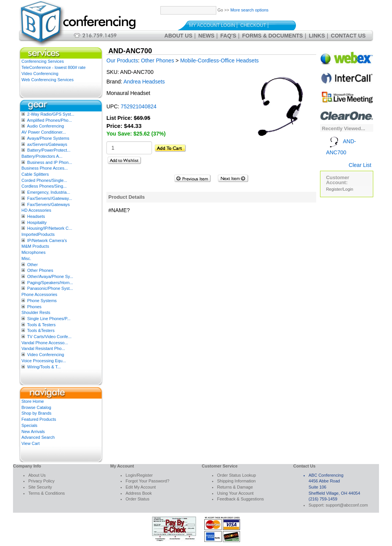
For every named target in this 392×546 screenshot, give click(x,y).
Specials (29, 425)
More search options (250, 10)
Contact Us (348, 36)
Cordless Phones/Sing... (44, 186)
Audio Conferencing (45, 126)
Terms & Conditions (47, 493)
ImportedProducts (38, 234)
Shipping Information (236, 481)
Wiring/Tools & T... (44, 367)
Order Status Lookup (237, 475)
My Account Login (212, 25)
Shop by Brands (36, 413)
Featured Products (39, 419)
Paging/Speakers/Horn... (50, 283)
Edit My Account (141, 487)
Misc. (26, 258)
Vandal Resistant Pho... (43, 348)
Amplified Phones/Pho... (49, 120)
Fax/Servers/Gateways (48, 204)
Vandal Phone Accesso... (45, 343)
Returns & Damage (235, 487)
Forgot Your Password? (147, 481)
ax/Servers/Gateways (47, 144)
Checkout (253, 25)
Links (317, 36)
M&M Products (35, 246)
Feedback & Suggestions (240, 499)
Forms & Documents (273, 36)
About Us (178, 36)
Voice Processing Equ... (44, 361)
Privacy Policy (41, 481)
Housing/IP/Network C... (50, 228)
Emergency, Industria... (49, 192)
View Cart (30, 443)
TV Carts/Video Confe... (49, 337)
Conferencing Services (43, 61)
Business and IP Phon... (50, 162)
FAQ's (228, 36)
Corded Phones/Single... (44, 180)
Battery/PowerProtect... (49, 150)
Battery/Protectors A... (42, 156)
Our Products (122, 60)
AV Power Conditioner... (44, 132)
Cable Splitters (35, 174)
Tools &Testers (41, 330)
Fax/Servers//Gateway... (50, 198)
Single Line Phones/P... (49, 319)
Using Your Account (235, 493)
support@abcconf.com (347, 505)
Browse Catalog (36, 407)
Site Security (40, 487)
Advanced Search (38, 437)
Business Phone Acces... (45, 168)
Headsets (36, 216)
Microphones (33, 252)
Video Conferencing (40, 74)
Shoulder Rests (36, 312)
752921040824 (138, 106)
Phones (34, 307)
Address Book (139, 493)
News (206, 36)
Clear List (360, 165)
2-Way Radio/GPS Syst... (51, 114)
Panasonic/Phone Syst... (50, 288)
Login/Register (139, 475)
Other (33, 265)
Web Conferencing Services (47, 80)
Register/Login (340, 189)
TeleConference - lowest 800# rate (54, 67)
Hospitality (37, 222)
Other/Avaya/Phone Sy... (50, 276)
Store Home (33, 401)
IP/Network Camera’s (47, 240)
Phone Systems (42, 301)
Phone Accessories (39, 294)
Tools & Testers (41, 325)
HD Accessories (36, 210)
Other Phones (40, 270)
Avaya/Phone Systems (48, 138)
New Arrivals (33, 432)
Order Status (137, 499)
